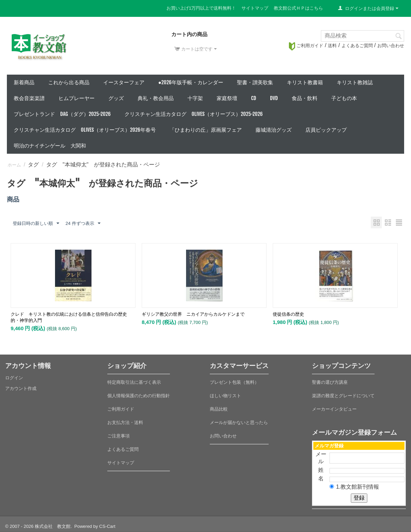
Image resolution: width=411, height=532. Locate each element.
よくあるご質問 (357, 46)
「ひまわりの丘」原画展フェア (206, 130)
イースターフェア (124, 82)
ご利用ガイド (306, 46)
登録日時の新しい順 (36, 224)
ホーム (14, 165)
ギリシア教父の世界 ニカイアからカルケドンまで (193, 314)
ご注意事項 (118, 436)
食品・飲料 (305, 98)
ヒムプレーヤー (77, 98)
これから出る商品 (69, 82)
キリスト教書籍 (305, 82)
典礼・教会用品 (156, 98)
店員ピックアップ (326, 130)
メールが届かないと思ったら (239, 422)
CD (254, 98)
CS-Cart (107, 526)
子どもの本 (344, 98)
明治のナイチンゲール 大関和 (50, 146)
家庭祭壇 (227, 98)
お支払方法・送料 (125, 422)
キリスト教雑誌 (355, 82)
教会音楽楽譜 (29, 98)
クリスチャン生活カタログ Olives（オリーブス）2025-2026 (194, 114)
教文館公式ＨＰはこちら (298, 8)
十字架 (195, 98)
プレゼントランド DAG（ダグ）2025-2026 (62, 114)
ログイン (14, 378)
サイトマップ (255, 8)
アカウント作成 (21, 388)
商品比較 (219, 409)
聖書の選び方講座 (330, 382)
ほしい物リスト (225, 396)
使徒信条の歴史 (288, 314)
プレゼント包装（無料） (234, 382)
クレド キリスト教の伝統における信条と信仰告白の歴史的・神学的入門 (69, 317)
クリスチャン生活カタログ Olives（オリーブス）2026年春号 (85, 130)
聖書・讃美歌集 (255, 82)
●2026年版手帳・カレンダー (191, 82)
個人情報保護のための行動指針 (139, 396)
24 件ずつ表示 (83, 224)
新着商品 (24, 82)
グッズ (116, 98)
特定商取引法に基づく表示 (134, 382)
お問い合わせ (391, 46)
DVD (274, 98)
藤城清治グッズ (274, 130)
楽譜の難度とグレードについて (343, 396)
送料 (332, 46)
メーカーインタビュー (334, 409)
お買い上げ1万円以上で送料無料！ (201, 8)
